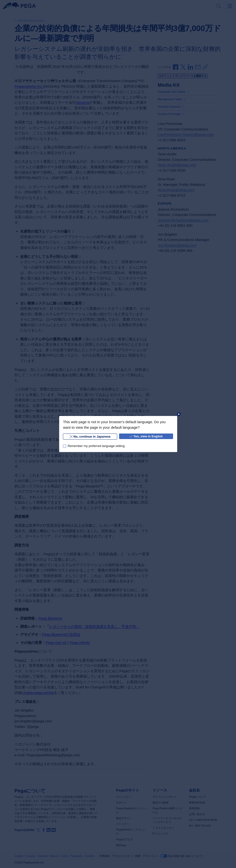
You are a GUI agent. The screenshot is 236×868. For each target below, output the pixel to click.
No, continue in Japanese (90, 437)
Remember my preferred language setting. (96, 446)
